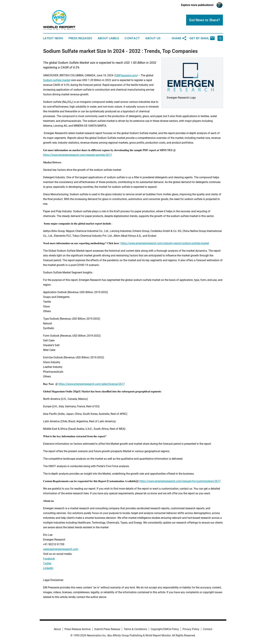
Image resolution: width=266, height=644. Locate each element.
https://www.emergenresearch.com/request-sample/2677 (77, 155)
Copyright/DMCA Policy (165, 629)
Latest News (53, 38)
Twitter (47, 563)
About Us (153, 38)
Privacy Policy (191, 629)
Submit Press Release (107, 629)
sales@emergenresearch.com (61, 549)
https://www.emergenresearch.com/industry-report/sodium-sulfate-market (165, 243)
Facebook (49, 559)
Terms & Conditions (135, 629)
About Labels (108, 38)
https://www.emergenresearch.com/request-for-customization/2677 (180, 481)
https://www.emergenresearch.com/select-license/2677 (92, 384)
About (57, 629)
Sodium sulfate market (57, 80)
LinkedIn (48, 568)
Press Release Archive (78, 629)
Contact (132, 38)
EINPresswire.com (126, 75)
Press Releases (80, 38)
